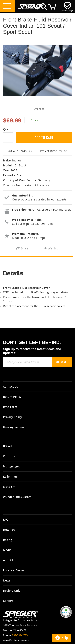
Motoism (9, 487)
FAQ (6, 519)
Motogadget (11, 466)
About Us (9, 560)
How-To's (9, 530)
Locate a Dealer (14, 570)
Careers (8, 601)
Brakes (8, 446)
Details (13, 274)
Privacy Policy (12, 417)
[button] (33, 108)
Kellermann (11, 476)
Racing (7, 540)
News (7, 580)
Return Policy (12, 397)
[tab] (37, 275)
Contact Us (10, 386)
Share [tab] (25, 248)
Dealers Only (12, 591)
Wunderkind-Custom (17, 497)
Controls (9, 456)
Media (7, 550)
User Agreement (14, 427)
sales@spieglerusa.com (17, 640)
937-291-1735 (20, 635)
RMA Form (10, 407)
